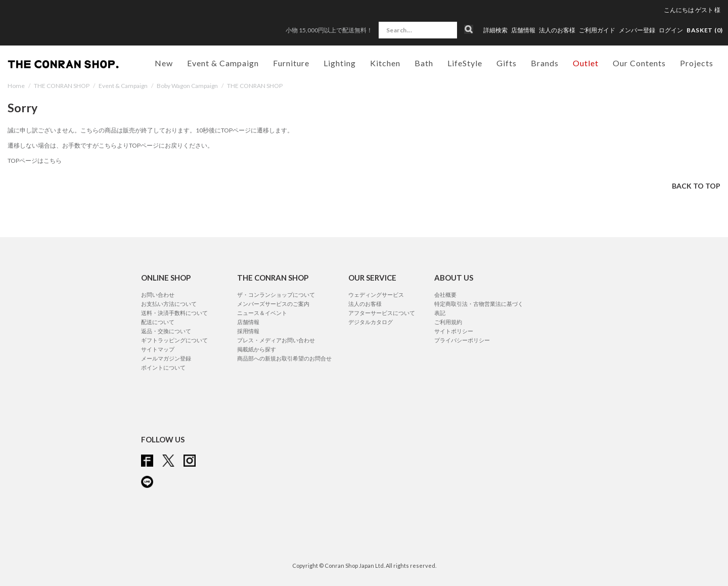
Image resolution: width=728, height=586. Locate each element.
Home (16, 86)
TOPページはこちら (35, 161)
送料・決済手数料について (174, 313)
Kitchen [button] (385, 63)
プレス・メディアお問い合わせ (276, 340)
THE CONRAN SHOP (62, 86)
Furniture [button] (291, 63)
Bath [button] (424, 63)
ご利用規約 (448, 322)
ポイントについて (163, 367)
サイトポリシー (454, 331)
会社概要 (445, 295)
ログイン (671, 30)
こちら (108, 145)
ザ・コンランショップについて (276, 295)
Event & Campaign (123, 86)
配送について (158, 322)
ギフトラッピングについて (174, 340)
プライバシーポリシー (462, 340)
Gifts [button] (507, 63)
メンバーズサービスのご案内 (273, 304)
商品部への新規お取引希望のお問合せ (284, 358)
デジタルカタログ (371, 322)
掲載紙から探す (257, 349)
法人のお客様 (557, 30)
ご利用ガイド (597, 30)
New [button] (164, 63)
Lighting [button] (340, 63)
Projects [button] (697, 63)
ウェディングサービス (376, 295)
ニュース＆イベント (262, 313)
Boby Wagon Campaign (187, 86)
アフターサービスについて (382, 313)
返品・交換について (166, 331)
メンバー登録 (637, 30)
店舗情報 (523, 30)
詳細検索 (495, 30)
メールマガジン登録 (166, 358)
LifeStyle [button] (465, 63)
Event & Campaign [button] (223, 63)
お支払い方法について (169, 304)
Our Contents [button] (639, 63)
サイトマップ (158, 349)
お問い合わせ (158, 295)
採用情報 (248, 331)
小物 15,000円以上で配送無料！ (329, 30)
